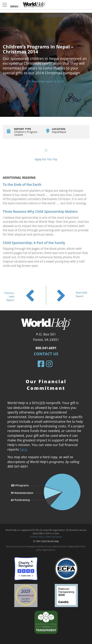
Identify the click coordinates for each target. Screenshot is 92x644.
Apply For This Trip (46, 159)
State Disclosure (54, 537)
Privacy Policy (37, 537)
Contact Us (46, 354)
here (23, 449)
